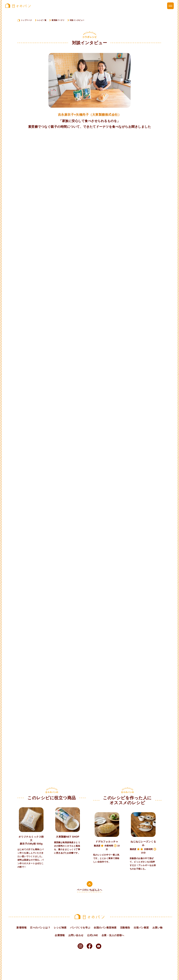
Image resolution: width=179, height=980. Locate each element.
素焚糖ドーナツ (58, 20)
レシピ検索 (60, 928)
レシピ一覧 (42, 20)
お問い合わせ (76, 935)
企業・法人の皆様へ (113, 935)
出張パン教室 (141, 928)
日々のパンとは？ (40, 928)
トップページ (26, 20)
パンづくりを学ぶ (80, 928)
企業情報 (60, 935)
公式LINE (93, 935)
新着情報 (22, 928)
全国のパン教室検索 (105, 928)
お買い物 (157, 928)
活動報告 (125, 928)
